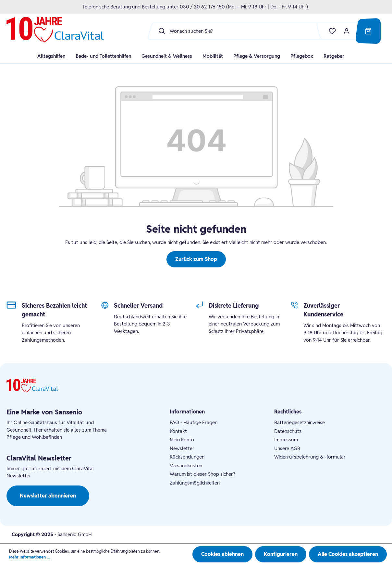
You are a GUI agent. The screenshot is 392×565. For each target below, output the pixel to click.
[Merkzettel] (329, 31)
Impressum (286, 440)
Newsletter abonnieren (48, 496)
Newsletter (182, 448)
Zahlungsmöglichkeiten (195, 483)
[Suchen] (160, 31)
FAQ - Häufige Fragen (194, 422)
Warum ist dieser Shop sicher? (202, 474)
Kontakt (178, 431)
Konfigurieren (281, 554)
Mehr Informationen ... (29, 557)
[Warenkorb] (368, 31)
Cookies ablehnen (222, 554)
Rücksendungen (187, 457)
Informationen (187, 412)
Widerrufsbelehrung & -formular (310, 457)
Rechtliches (288, 412)
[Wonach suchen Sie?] (247, 31)
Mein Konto (182, 440)
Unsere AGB (287, 448)
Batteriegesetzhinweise (300, 422)
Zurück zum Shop (196, 259)
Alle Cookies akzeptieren (348, 554)
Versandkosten (186, 466)
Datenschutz (288, 431)
